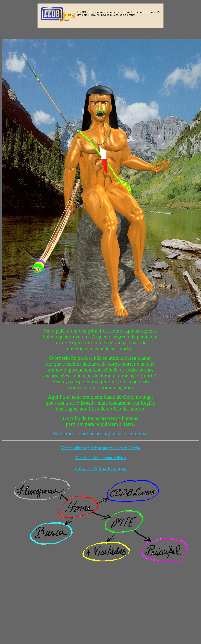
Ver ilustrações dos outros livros (101, 458)
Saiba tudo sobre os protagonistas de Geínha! (100, 433)
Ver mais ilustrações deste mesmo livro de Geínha (100, 448)
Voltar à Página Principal (101, 468)
